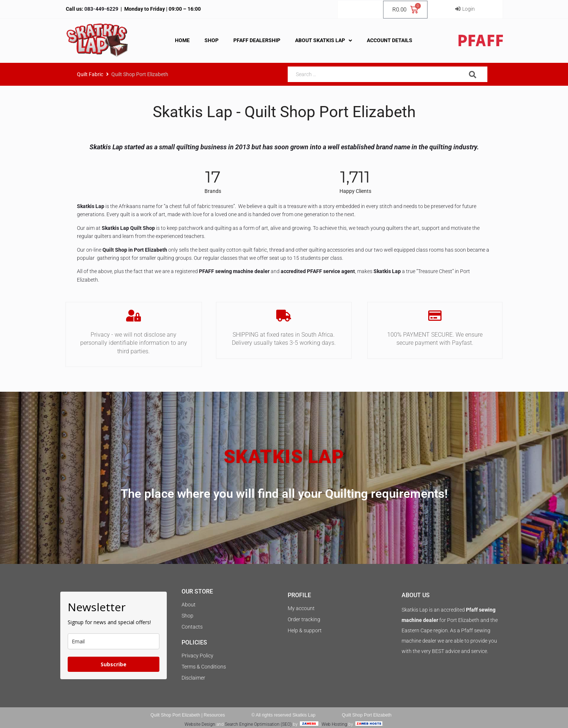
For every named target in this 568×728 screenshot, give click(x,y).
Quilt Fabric (90, 74)
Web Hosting (334, 724)
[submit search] (473, 75)
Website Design (200, 724)
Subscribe (114, 664)
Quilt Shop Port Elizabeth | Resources (188, 715)
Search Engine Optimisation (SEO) (258, 724)
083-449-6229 (101, 9)
